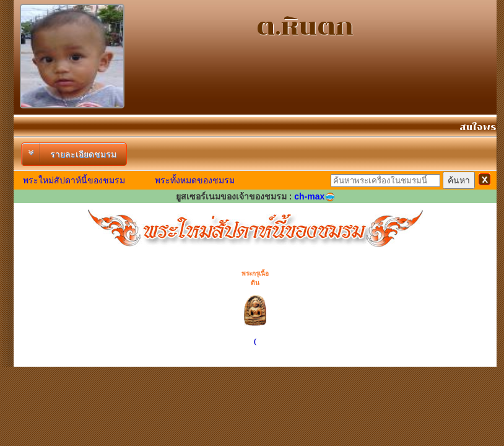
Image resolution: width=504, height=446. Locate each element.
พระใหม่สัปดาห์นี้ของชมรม (74, 180)
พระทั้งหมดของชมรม (195, 180)
